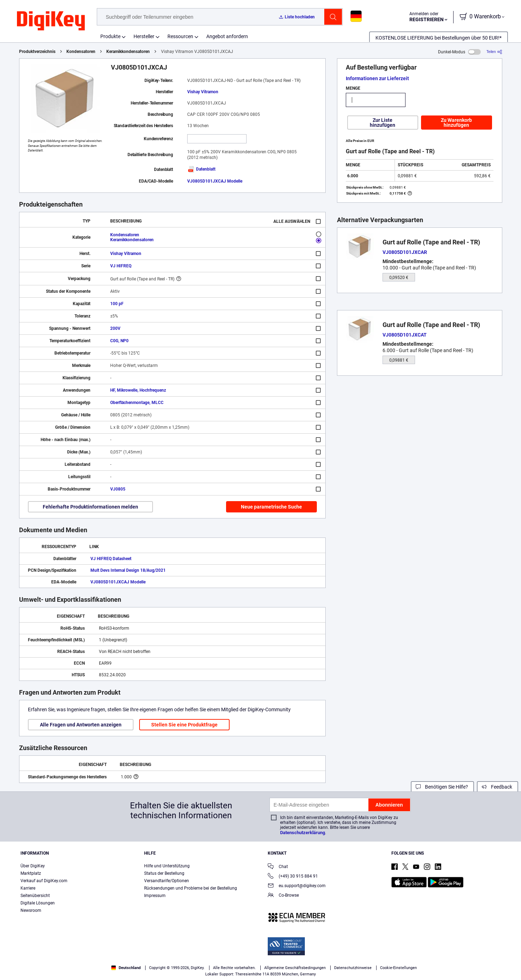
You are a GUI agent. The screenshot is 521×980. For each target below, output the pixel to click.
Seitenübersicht (35, 896)
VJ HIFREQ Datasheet (111, 559)
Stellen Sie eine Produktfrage (184, 725)
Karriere (28, 888)
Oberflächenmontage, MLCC (137, 403)
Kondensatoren (81, 52)
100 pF (117, 304)
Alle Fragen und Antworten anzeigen (81, 725)
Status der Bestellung (164, 873)
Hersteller (144, 36)
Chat (278, 867)
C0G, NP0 (119, 341)
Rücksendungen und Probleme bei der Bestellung (191, 888)
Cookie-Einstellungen (398, 968)
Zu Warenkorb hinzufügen (456, 123)
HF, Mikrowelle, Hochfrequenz (138, 390)
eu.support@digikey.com (297, 886)
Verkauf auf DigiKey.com (44, 881)
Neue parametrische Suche (271, 507)
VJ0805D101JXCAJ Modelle (215, 181)
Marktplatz (31, 873)
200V (115, 328)
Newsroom (31, 910)
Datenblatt (201, 169)
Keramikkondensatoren (128, 52)
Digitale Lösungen (38, 903)
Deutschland (126, 968)
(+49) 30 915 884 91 (293, 877)
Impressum (155, 896)
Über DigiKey (33, 866)
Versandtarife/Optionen (167, 881)
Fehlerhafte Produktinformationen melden (90, 507)
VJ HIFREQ (121, 266)
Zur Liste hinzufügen (383, 123)
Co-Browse (283, 896)
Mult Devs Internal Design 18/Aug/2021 (128, 570)
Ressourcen (180, 36)
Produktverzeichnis (37, 52)
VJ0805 (118, 489)
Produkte (110, 36)
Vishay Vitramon (203, 92)
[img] (51, 21)
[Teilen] (494, 52)
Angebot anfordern (227, 36)
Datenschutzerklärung (303, 833)
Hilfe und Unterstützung (167, 866)
